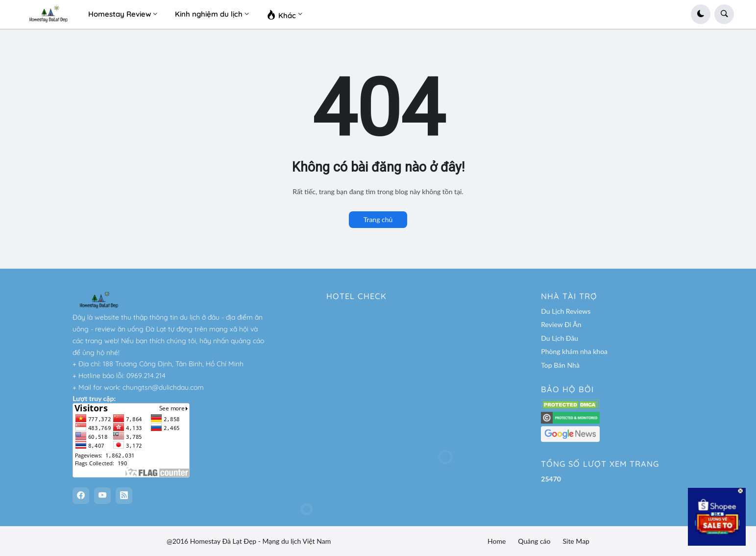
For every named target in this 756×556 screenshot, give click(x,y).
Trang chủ (378, 219)
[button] (701, 14)
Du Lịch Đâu (560, 338)
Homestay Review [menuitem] (120, 14)
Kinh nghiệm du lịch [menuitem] (209, 14)
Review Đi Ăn (561, 324)
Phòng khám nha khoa (574, 351)
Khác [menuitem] (281, 14)
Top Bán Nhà (560, 365)
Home (497, 541)
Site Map (576, 541)
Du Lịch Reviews (566, 311)
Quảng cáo (534, 541)
